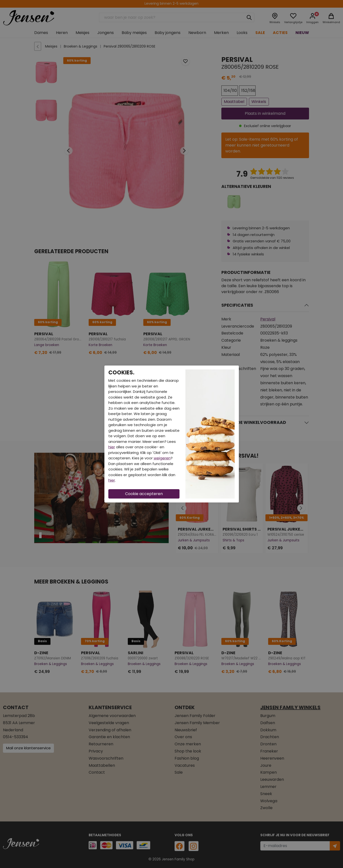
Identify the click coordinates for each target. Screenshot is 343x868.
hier (112, 447)
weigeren (162, 458)
